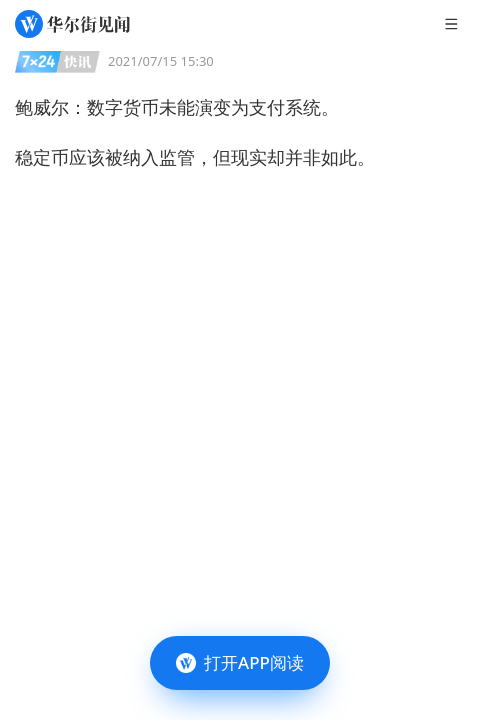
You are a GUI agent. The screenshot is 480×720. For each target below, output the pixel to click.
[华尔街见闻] (72, 24)
